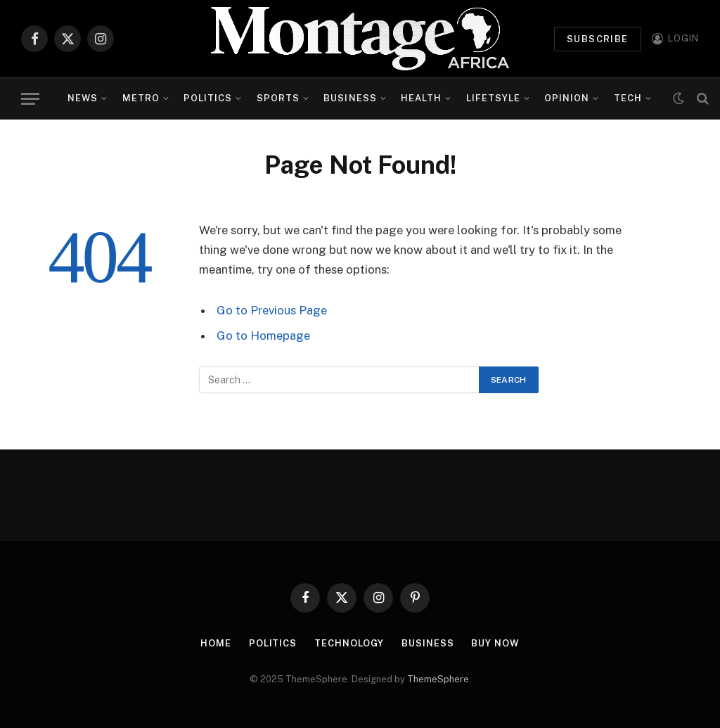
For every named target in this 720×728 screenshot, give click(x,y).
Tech (628, 98)
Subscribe (598, 39)
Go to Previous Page (272, 310)
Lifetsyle (493, 98)
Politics (208, 98)
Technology (349, 643)
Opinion (567, 98)
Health (421, 98)
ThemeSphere (438, 679)
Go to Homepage (263, 336)
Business (350, 98)
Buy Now (495, 643)
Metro (141, 98)
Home (216, 643)
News (83, 98)
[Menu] (30, 99)
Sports (278, 98)
